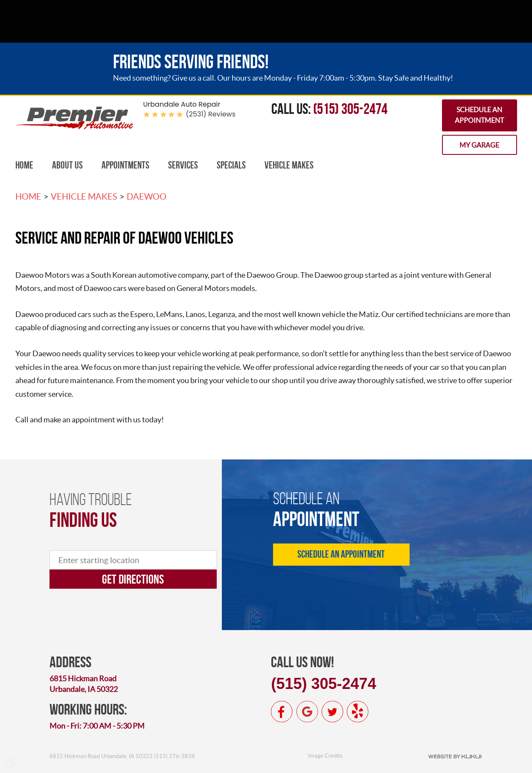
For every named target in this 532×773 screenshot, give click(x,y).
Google (307, 712)
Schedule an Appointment (479, 115)
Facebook (282, 712)
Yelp (358, 712)
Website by (455, 756)
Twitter (332, 712)
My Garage (479, 145)
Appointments (125, 165)
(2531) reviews (211, 114)
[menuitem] (24, 165)
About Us (67, 165)
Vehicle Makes (289, 165)
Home (24, 165)
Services (183, 165)
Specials (231, 165)
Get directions (133, 579)
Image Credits (325, 756)
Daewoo (147, 197)
